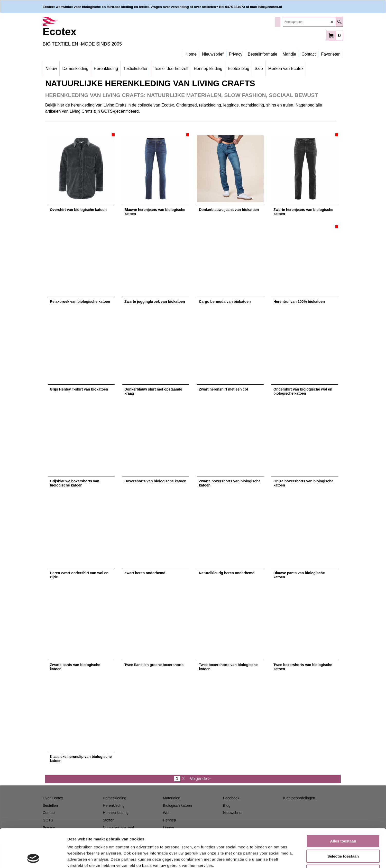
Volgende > (200, 779)
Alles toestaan (343, 805)
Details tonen (278, 858)
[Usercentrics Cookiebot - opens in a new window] (33, 858)
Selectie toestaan (343, 820)
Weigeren (343, 835)
